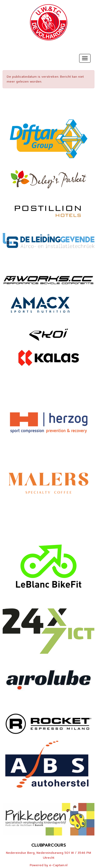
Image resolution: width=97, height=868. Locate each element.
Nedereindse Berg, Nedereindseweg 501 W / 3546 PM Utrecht (48, 855)
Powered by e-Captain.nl (49, 865)
